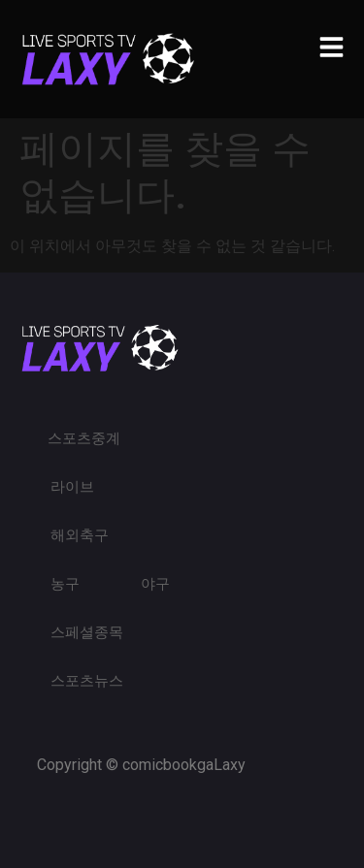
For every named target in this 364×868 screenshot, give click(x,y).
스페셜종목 (87, 632)
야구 (155, 584)
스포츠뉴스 (87, 681)
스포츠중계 (84, 438)
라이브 (72, 487)
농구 (65, 584)
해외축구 (80, 535)
